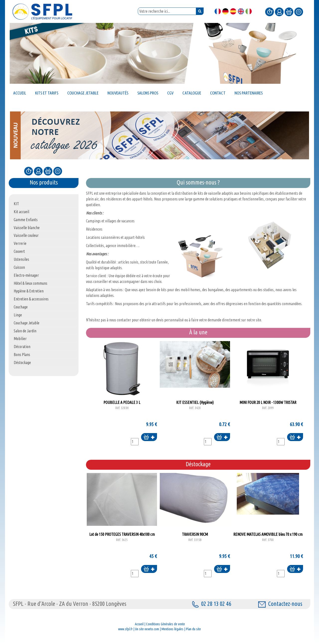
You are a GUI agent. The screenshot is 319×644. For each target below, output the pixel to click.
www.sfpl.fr (125, 629)
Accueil (139, 624)
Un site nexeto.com (147, 629)
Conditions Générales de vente (165, 624)
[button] (31, 53)
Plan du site (193, 629)
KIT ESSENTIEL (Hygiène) (195, 405)
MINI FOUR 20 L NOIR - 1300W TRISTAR (268, 405)
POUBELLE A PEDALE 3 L (122, 405)
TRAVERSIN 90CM (195, 537)
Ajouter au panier (149, 437)
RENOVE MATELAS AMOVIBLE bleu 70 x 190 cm (268, 537)
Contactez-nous (280, 604)
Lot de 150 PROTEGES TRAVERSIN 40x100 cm (122, 537)
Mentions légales (172, 629)
